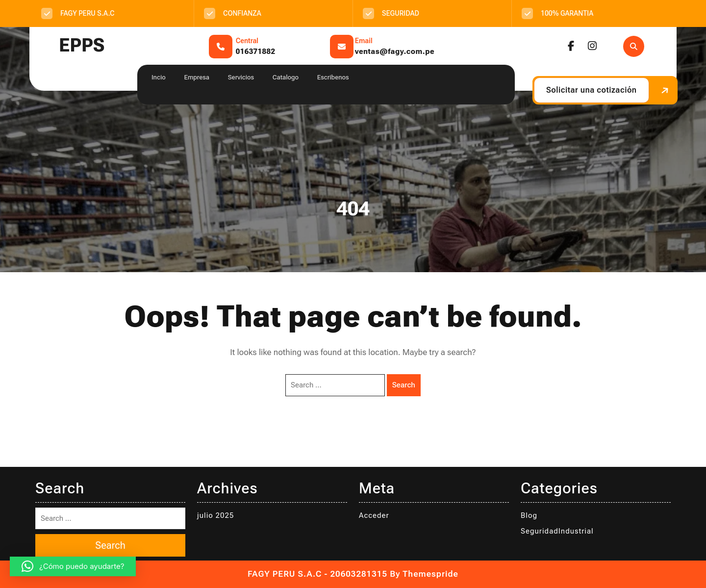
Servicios (241, 77)
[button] (73, 566)
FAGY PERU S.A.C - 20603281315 (317, 574)
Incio (159, 77)
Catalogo (286, 77)
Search (404, 385)
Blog (529, 515)
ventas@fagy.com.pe (395, 51)
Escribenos (333, 77)
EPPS (82, 45)
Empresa (197, 77)
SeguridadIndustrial (557, 531)
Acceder (374, 515)
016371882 (256, 51)
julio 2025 (215, 515)
